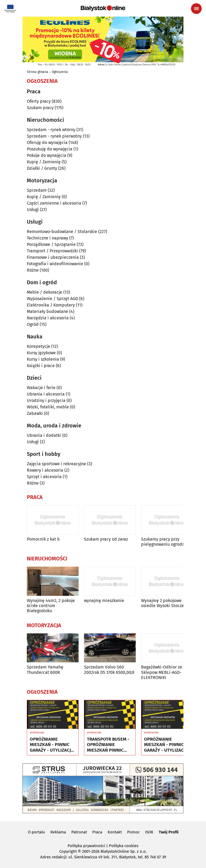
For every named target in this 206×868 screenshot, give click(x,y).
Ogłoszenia (60, 72)
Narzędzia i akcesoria (48, 318)
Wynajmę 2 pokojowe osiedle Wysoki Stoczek (164, 603)
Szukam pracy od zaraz (106, 539)
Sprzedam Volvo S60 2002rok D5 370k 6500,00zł (109, 670)
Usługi (33, 210)
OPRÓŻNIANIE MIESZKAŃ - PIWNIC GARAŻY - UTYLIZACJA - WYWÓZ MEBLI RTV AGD (52, 745)
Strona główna (38, 72)
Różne (33, 270)
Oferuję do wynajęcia (47, 143)
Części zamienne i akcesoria (54, 203)
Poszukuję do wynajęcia (50, 149)
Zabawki (35, 413)
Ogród (33, 324)
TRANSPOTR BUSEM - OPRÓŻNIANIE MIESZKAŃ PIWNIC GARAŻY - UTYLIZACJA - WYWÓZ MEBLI (109, 745)
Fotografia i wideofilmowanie (55, 264)
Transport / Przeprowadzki (52, 251)
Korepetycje (38, 346)
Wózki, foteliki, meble (48, 407)
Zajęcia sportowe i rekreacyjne (56, 464)
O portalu (36, 832)
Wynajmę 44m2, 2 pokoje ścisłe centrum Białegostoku (51, 606)
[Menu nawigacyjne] (196, 9)
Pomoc (133, 832)
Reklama (58, 832)
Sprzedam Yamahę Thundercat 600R (45, 670)
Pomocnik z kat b (43, 539)
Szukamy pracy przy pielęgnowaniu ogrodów (164, 542)
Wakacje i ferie (41, 388)
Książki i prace (41, 366)
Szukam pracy (40, 108)
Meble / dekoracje (45, 292)
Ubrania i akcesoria (46, 394)
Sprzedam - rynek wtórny (51, 130)
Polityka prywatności (86, 846)
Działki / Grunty (42, 168)
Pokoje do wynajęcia (47, 155)
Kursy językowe (41, 353)
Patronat (79, 832)
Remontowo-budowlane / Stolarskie (62, 232)
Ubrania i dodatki (44, 435)
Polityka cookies (124, 846)
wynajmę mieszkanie (104, 601)
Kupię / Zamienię (44, 162)
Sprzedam (37, 190)
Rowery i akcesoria (45, 470)
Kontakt (115, 832)
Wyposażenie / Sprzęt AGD (52, 299)
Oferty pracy (39, 101)
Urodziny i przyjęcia (46, 400)
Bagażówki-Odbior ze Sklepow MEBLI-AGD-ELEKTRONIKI (162, 672)
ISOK (149, 832)
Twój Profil (169, 832)
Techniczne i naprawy (47, 238)
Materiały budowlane (47, 311)
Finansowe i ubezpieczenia (53, 257)
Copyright (68, 851)
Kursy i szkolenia (43, 359)
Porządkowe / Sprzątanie (51, 244)
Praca (97, 832)
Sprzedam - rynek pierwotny (54, 136)
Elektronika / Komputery (51, 305)
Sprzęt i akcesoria (44, 477)
